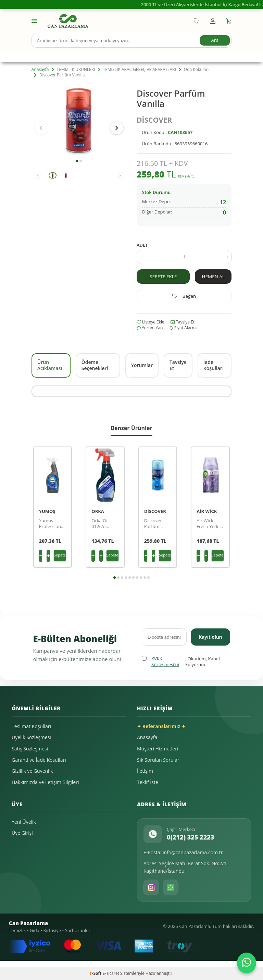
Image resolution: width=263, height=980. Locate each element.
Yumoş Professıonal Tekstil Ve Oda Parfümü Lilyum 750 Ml (52, 524)
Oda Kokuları (196, 70)
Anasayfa (40, 70)
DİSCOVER (154, 120)
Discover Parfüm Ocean (153, 524)
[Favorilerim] (197, 21)
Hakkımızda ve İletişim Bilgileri (45, 782)
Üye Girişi (22, 833)
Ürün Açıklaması (50, 365)
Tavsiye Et (183, 322)
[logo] (68, 21)
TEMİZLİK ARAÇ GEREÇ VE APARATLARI (140, 70)
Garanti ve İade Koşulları (39, 760)
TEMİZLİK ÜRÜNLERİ (76, 70)
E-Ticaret (111, 973)
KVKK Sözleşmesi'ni (165, 662)
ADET (142, 245)
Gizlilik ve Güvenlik (32, 771)
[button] (77, 161)
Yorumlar (142, 365)
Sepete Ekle (163, 276)
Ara (215, 40)
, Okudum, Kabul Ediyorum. (181, 662)
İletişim (145, 771)
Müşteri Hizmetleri (158, 749)
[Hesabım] (213, 21)
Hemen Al (213, 276)
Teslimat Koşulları (31, 726)
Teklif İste (148, 782)
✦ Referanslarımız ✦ (161, 726)
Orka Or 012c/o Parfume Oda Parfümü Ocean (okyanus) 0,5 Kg (101, 524)
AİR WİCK (207, 511)
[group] (79, 121)
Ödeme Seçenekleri (95, 365)
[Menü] (34, 20)
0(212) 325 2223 (190, 837)
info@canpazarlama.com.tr (193, 852)
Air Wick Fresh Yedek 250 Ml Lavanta (209, 524)
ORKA (98, 511)
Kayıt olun (210, 636)
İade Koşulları (214, 365)
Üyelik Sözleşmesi (31, 737)
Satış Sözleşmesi (30, 749)
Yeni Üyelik (24, 822)
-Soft (96, 973)
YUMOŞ (47, 511)
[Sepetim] (229, 21)
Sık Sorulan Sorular (158, 760)
